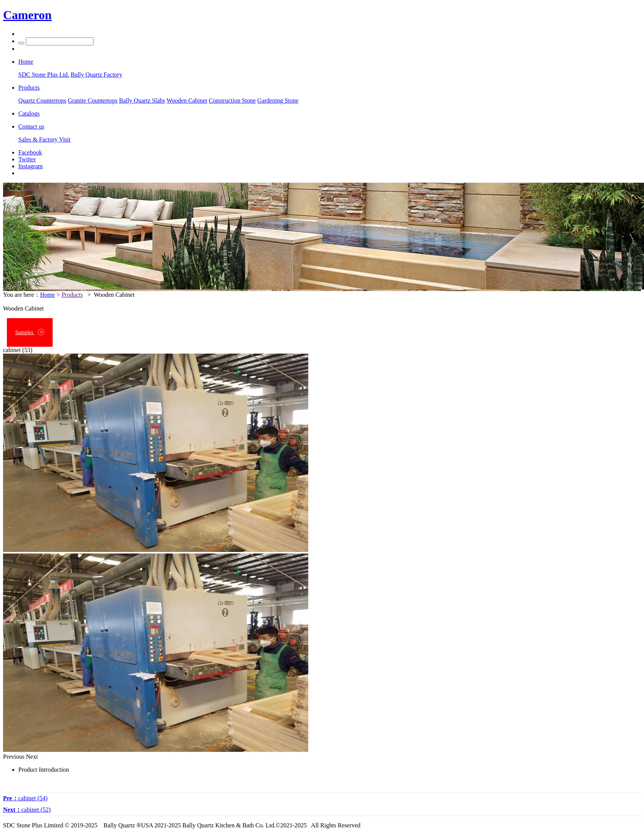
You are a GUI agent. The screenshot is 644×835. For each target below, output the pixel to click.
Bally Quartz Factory (96, 75)
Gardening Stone (278, 101)
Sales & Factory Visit (44, 139)
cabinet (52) (27, 810)
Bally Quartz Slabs (142, 101)
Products (72, 295)
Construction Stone (232, 101)
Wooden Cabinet (187, 101)
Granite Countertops (93, 101)
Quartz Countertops (42, 101)
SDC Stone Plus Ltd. (44, 75)
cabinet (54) (25, 798)
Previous (14, 757)
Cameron (27, 15)
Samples (30, 332)
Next (32, 757)
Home (47, 295)
